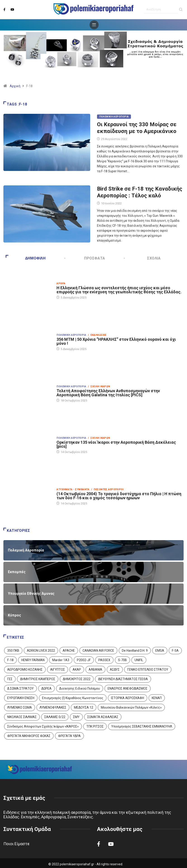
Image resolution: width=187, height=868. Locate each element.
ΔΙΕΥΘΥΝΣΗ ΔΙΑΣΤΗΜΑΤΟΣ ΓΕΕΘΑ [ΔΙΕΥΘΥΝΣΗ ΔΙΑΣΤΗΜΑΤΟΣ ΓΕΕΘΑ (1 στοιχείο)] (123, 679)
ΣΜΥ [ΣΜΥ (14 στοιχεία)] (76, 717)
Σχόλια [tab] (143, 258)
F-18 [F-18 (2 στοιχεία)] (10, 660)
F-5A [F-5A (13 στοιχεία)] (175, 651)
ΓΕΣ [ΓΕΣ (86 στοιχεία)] (10, 679)
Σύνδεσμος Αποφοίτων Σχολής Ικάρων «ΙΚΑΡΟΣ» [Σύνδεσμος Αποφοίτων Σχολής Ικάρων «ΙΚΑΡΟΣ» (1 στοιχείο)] (43, 726)
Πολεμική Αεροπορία (114, 117)
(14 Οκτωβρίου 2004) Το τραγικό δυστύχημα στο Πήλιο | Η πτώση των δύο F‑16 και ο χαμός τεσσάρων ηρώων (119, 496)
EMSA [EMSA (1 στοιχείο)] (160, 651)
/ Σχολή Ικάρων (99, 386)
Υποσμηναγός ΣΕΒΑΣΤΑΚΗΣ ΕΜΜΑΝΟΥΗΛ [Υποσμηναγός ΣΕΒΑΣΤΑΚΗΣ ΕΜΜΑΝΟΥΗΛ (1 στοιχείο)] (142, 726)
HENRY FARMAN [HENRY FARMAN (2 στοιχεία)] (33, 660)
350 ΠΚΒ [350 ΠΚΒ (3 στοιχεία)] (13, 651)
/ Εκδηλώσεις (97, 335)
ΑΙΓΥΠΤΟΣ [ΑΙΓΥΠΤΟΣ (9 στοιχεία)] (58, 670)
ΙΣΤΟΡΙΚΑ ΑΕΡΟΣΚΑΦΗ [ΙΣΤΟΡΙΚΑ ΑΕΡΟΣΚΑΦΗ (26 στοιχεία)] (128, 698)
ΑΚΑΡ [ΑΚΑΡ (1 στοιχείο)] (77, 670)
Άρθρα (61, 283)
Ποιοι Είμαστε (17, 844)
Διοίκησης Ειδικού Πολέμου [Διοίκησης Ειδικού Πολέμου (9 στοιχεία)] (80, 688)
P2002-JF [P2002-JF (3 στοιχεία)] (84, 660)
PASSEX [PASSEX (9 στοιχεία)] (104, 660)
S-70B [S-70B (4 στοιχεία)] (122, 660)
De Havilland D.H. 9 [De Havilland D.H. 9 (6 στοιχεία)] (135, 651)
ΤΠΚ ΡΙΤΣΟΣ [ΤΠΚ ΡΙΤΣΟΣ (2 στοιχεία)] (95, 726)
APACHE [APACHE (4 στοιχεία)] (69, 651)
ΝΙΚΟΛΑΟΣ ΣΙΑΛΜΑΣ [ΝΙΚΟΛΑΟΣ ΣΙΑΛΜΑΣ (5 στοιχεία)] (22, 717)
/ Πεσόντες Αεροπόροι (107, 489)
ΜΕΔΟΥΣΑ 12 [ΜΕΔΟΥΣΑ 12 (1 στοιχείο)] (84, 707)
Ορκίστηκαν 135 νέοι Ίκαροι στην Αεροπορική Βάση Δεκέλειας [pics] (116, 444)
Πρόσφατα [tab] (85, 258)
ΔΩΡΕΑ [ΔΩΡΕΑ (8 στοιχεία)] (46, 688)
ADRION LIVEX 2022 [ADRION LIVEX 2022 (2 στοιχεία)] (41, 651)
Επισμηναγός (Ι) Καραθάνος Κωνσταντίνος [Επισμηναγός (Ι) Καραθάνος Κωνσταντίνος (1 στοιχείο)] (73, 698)
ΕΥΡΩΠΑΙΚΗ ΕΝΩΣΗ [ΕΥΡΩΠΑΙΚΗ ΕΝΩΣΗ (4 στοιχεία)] (21, 698)
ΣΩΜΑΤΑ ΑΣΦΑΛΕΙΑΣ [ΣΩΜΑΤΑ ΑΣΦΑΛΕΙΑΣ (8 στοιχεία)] (103, 717)
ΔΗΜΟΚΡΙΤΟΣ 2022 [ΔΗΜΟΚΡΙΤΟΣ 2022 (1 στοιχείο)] (77, 679)
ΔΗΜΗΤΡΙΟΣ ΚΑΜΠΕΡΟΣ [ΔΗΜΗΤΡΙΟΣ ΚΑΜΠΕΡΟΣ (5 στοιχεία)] (38, 679)
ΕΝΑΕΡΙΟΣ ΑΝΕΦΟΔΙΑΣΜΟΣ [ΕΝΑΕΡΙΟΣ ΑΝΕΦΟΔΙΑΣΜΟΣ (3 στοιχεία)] (128, 688)
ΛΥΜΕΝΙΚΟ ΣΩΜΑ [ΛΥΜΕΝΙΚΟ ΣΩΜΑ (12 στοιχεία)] (20, 707)
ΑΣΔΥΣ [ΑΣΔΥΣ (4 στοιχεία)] (115, 670)
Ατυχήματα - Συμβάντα (73, 489)
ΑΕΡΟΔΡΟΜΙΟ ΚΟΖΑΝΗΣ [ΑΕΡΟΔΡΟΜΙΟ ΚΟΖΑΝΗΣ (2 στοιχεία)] (25, 670)
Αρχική (15, 86)
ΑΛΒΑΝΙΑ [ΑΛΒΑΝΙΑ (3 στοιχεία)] (95, 670)
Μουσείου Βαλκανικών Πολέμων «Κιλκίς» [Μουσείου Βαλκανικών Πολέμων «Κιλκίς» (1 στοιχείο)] (131, 707)
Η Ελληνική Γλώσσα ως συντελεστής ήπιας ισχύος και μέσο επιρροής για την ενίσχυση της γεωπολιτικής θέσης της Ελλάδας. (119, 290)
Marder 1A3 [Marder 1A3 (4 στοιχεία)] (61, 660)
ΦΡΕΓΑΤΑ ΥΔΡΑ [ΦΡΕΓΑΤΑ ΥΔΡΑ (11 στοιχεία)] (69, 736)
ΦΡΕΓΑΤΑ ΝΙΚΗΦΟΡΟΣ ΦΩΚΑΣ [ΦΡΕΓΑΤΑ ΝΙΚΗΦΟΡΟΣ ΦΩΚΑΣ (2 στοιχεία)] (29, 736)
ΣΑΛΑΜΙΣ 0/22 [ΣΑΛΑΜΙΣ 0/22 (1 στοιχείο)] (55, 717)
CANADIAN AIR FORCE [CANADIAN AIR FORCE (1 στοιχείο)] (98, 651)
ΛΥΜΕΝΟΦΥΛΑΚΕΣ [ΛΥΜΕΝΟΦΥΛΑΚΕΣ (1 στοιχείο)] (53, 707)
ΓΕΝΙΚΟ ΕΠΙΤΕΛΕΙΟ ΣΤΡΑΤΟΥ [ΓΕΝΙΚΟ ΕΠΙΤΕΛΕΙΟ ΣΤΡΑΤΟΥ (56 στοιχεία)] (148, 670)
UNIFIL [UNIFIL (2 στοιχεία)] (139, 660)
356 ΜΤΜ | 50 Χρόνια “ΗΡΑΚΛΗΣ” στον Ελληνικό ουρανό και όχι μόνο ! (116, 341)
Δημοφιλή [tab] (26, 258)
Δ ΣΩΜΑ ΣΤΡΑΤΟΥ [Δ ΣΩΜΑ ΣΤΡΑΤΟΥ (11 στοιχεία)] (20, 688)
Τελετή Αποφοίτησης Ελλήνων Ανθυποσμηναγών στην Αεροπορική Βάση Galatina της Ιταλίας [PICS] (108, 393)
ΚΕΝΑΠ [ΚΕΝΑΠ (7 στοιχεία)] (157, 698)
